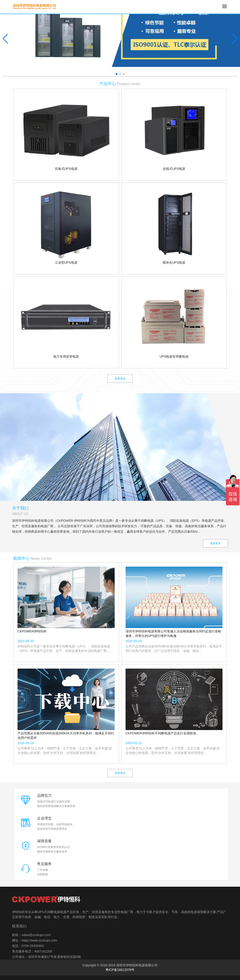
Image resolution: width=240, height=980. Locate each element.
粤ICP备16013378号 (120, 970)
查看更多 (120, 379)
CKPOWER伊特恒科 (32, 631)
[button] (235, 39)
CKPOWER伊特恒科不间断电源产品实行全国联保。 (162, 733)
